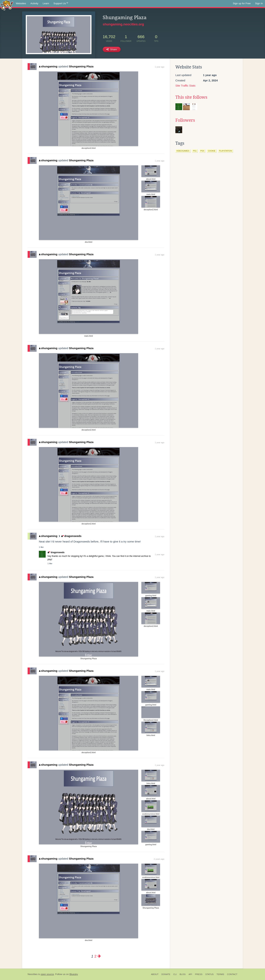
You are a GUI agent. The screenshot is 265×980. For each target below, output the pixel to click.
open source (47, 974)
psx (202, 151)
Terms (220, 974)
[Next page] (99, 956)
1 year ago (160, 67)
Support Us (61, 3)
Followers (185, 120)
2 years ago (159, 859)
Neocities (33, 974)
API (190, 974)
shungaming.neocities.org (123, 24)
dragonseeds (71, 536)
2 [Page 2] (95, 956)
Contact (232, 974)
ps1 (195, 151)
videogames (183, 151)
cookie (212, 151)
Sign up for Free (242, 3)
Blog (183, 974)
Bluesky (74, 974)
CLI (175, 974)
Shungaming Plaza (81, 66)
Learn (46, 3)
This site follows (191, 97)
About (155, 974)
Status (210, 974)
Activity (34, 3)
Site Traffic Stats (185, 86)
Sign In (259, 3)
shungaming (48, 66)
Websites (21, 3)
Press (199, 974)
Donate (166, 974)
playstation (225, 151)
